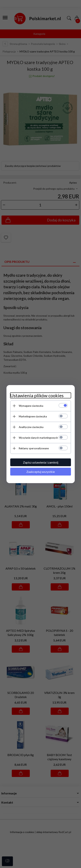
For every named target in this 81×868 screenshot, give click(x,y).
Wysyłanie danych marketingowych (38, 438)
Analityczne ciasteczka (31, 427)
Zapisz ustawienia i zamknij (41, 462)
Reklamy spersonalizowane (34, 448)
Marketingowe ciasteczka (33, 416)
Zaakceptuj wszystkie (41, 472)
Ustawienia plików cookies (37, 395)
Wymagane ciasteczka (31, 406)
